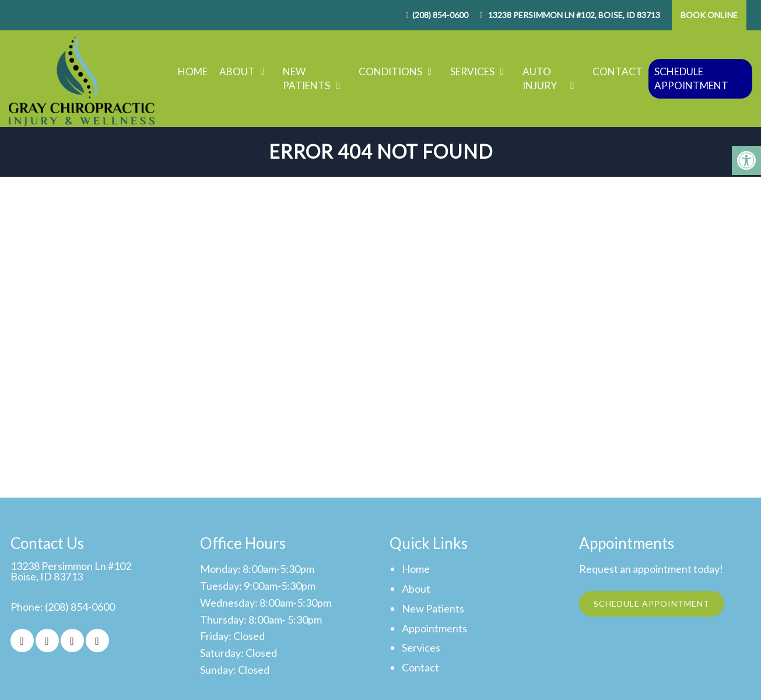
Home (193, 71)
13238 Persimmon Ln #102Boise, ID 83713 (71, 571)
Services (472, 71)
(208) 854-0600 (440, 15)
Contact (618, 71)
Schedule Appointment (691, 78)
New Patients (306, 78)
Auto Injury (540, 78)
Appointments (434, 628)
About (237, 71)
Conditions (390, 71)
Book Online (709, 15)
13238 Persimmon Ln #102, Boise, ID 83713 (573, 15)
